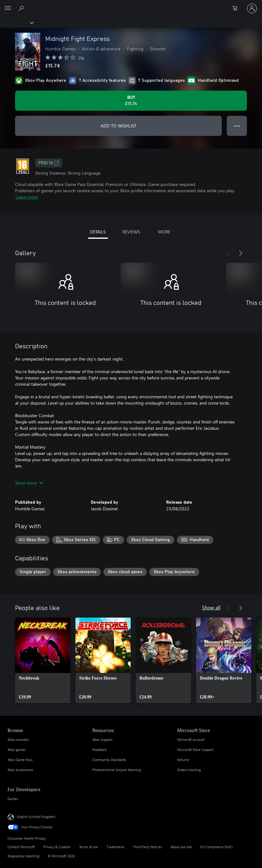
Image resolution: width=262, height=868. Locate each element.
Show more (29, 483)
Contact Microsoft (21, 847)
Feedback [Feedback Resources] (99, 750)
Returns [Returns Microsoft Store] (183, 760)
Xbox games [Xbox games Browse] (17, 750)
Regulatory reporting (23, 856)
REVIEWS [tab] (131, 232)
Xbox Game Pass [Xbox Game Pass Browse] (20, 760)
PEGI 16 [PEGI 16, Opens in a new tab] (49, 163)
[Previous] (228, 253)
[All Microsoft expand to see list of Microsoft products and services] (8, 8)
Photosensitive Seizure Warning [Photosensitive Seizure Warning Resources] (117, 770)
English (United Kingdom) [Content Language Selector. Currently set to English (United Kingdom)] (36, 816)
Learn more (27, 197)
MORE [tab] (164, 232)
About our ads (181, 847)
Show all (211, 607)
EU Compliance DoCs (217, 847)
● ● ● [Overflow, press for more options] (237, 126)
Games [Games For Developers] (13, 799)
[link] (43, 660)
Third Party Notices (147, 847)
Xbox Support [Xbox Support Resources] (102, 739)
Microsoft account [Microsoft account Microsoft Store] (191, 739)
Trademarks (115, 847)
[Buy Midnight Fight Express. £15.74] (131, 101)
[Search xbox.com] (22, 8)
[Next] (241, 253)
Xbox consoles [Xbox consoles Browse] (18, 739)
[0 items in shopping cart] (237, 8)
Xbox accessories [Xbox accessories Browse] (20, 770)
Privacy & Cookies (57, 847)
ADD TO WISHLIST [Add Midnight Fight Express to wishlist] (118, 126)
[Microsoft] (131, 5)
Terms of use (89, 847)
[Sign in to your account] (252, 8)
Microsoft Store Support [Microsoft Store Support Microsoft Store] (195, 750)
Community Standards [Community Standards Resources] (109, 760)
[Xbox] (16, 22)
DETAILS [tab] (98, 232)
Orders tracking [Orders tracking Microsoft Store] (189, 770)
